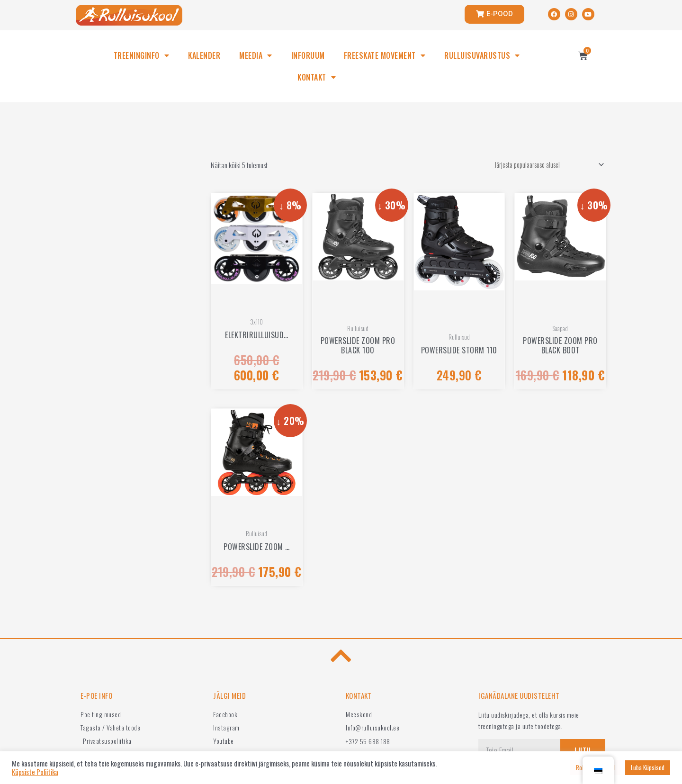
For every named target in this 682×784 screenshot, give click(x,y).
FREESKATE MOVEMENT (385, 55)
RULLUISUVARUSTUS (482, 55)
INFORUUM (308, 55)
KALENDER (204, 55)
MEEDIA (256, 55)
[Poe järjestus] (544, 165)
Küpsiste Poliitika (35, 772)
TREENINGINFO (142, 55)
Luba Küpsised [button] (648, 767)
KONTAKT (317, 77)
